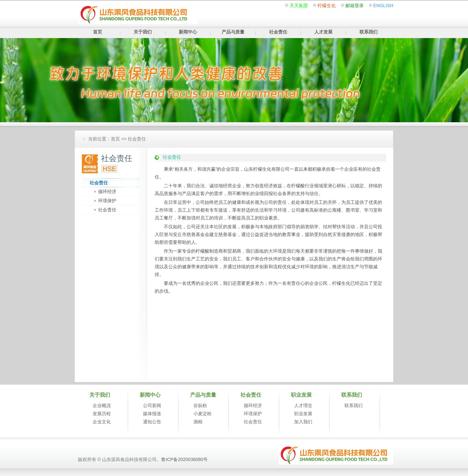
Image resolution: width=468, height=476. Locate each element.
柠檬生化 (327, 6)
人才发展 (323, 32)
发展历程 (102, 414)
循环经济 (107, 192)
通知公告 (152, 422)
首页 (97, 32)
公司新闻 (152, 405)
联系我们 (369, 32)
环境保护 (107, 201)
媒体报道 (152, 414)
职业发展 (303, 414)
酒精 (198, 422)
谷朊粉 (200, 405)
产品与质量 (233, 32)
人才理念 (303, 405)
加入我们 (303, 422)
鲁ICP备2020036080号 (184, 459)
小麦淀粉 (202, 414)
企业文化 (102, 422)
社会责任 (278, 32)
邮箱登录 (355, 6)
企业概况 (102, 405)
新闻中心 (188, 32)
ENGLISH (383, 6)
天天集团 (299, 6)
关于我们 (143, 32)
